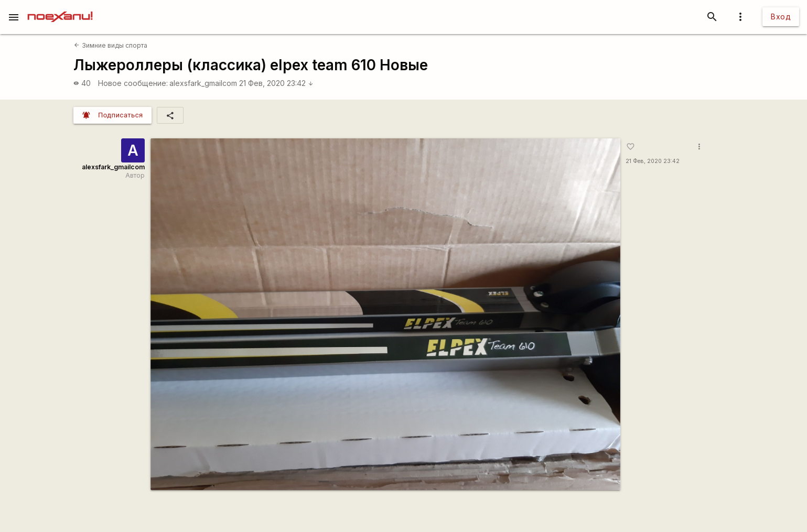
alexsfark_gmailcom (203, 83)
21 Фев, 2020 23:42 (276, 83)
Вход (781, 17)
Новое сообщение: (133, 83)
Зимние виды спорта (110, 45)
